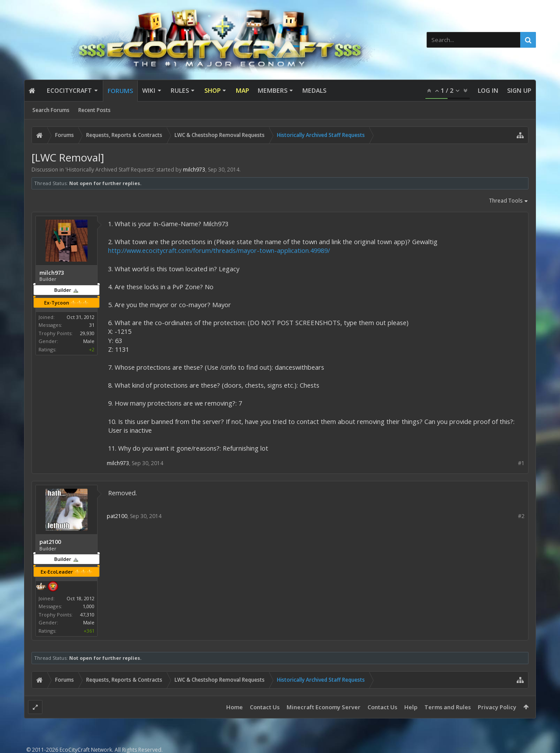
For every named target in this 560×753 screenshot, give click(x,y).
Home (234, 707)
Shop (212, 90)
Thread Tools (509, 201)
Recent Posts (94, 110)
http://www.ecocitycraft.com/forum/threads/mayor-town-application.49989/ (219, 250)
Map (242, 90)
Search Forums (51, 110)
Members (273, 90)
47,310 (87, 615)
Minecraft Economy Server (324, 707)
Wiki (149, 90)
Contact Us (265, 707)
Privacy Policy (497, 707)
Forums (120, 91)
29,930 (87, 333)
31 (92, 325)
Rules (180, 90)
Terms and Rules (448, 707)
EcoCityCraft (69, 90)
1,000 (89, 606)
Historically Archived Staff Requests (110, 170)
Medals (314, 90)
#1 (521, 463)
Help (411, 707)
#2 (521, 516)
